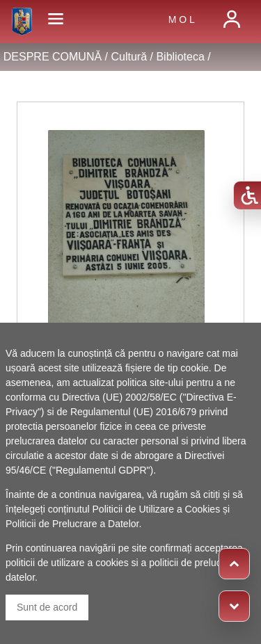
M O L (182, 19)
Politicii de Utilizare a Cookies (157, 509)
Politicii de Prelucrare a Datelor (72, 524)
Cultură (129, 57)
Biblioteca (180, 57)
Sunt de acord (47, 607)
